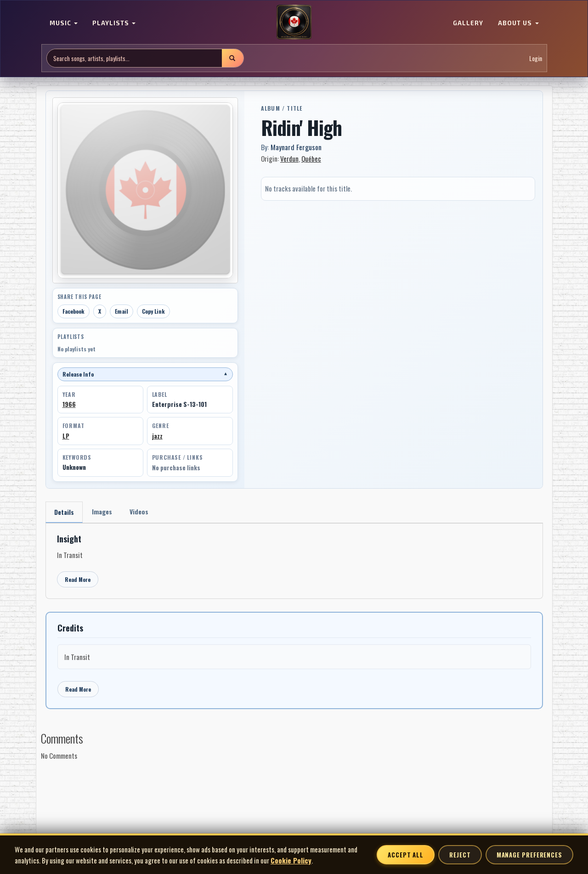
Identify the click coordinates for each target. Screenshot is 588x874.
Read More (78, 579)
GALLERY (468, 23)
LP (66, 436)
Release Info (145, 374)
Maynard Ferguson (296, 147)
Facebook (73, 311)
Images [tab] (102, 511)
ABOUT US (518, 23)
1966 (69, 404)
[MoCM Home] (294, 23)
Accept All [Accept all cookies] (406, 855)
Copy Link (153, 311)
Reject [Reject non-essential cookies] (460, 855)
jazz (157, 436)
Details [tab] (64, 512)
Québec (311, 158)
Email (122, 311)
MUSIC (64, 23)
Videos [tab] (139, 511)
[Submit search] (232, 58)
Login (536, 58)
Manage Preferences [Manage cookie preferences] (529, 855)
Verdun (289, 158)
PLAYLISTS (114, 23)
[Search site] (134, 58)
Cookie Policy (291, 860)
